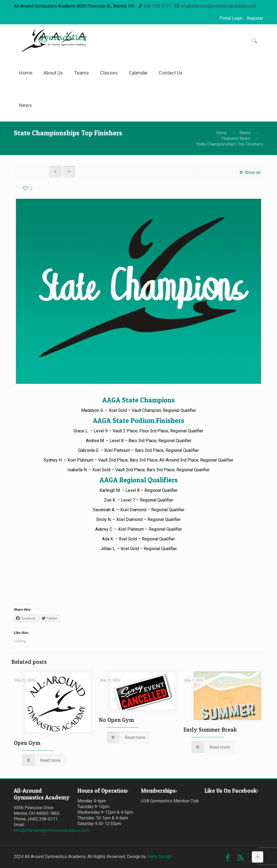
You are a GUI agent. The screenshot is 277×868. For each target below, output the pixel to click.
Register (255, 18)
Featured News (236, 138)
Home (221, 133)
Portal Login (231, 18)
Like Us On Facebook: (231, 791)
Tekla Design (159, 857)
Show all (249, 172)
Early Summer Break (210, 730)
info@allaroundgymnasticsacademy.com (218, 6)
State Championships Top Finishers (230, 144)
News (245, 133)
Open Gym (27, 743)
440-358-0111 (157, 6)
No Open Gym (116, 720)
